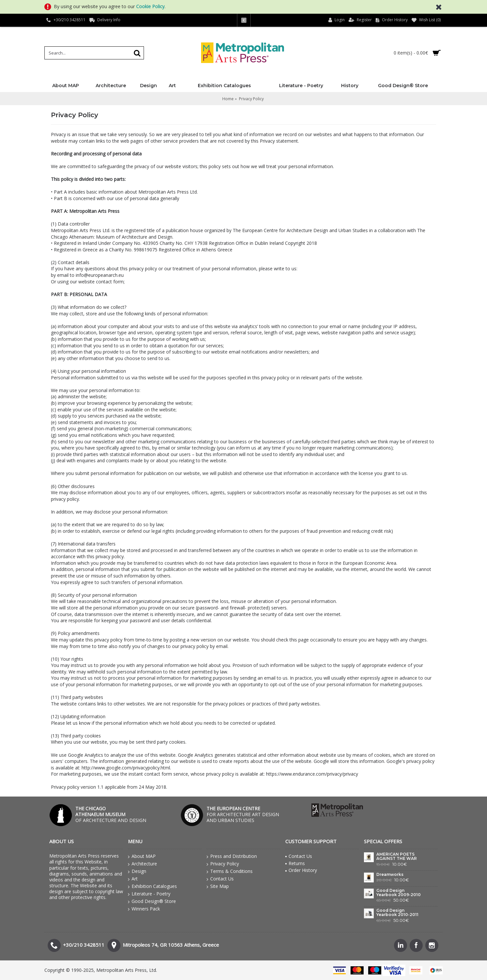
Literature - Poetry (149, 894)
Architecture (142, 864)
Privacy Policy (223, 864)
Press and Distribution (232, 856)
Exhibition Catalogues (152, 886)
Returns (295, 863)
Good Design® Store (152, 901)
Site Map (218, 886)
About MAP (142, 856)
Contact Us (220, 879)
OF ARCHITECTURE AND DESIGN (111, 814)
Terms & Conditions (230, 871)
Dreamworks (390, 875)
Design (137, 871)
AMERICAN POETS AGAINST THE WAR (397, 856)
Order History (301, 870)
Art (133, 879)
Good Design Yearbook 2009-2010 (399, 893)
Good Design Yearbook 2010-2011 (397, 913)
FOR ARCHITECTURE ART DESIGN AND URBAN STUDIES (243, 814)
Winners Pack (144, 909)
